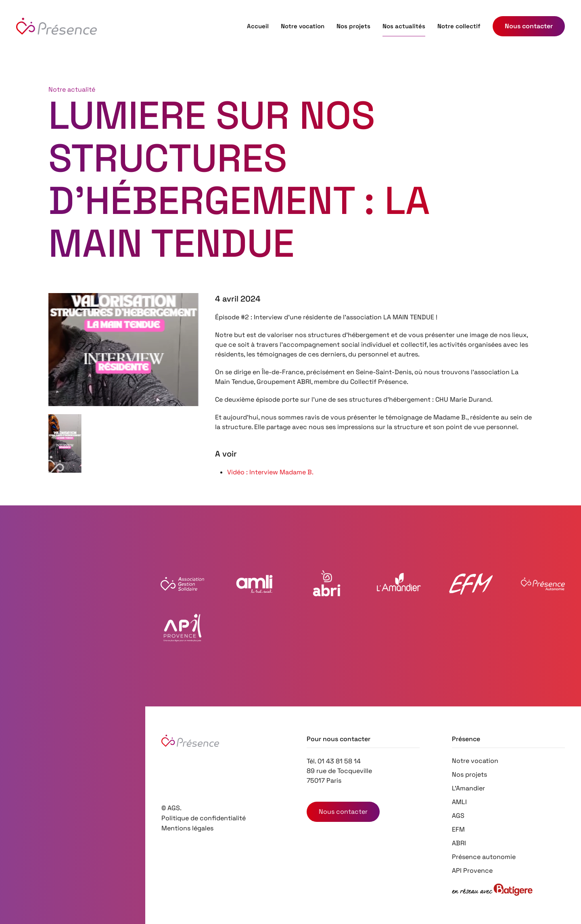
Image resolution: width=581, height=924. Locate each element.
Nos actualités (404, 26)
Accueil (258, 26)
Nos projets (353, 26)
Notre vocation (303, 26)
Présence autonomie (484, 857)
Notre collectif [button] (459, 26)
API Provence (472, 871)
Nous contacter (343, 812)
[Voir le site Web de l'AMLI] (254, 584)
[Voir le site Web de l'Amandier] (399, 584)
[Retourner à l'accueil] (56, 26)
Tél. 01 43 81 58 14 (334, 761)
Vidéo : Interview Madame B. (270, 472)
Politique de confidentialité (204, 818)
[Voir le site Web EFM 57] (471, 584)
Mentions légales (187, 828)
